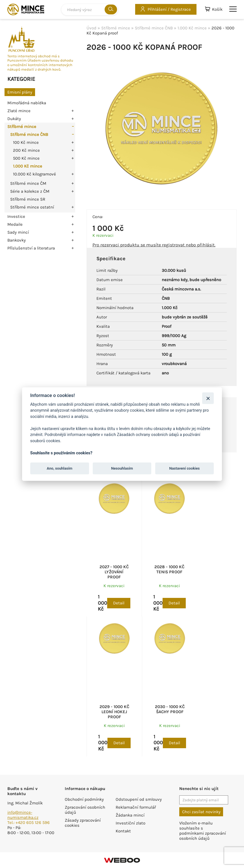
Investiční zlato (130, 823)
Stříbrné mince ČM (28, 183)
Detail (119, 603)
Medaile (15, 224)
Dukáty (14, 119)
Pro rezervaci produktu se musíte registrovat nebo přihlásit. (154, 245)
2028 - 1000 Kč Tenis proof (169, 569)
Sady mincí (18, 232)
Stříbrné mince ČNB (29, 134)
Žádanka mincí (130, 815)
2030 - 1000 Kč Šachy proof (170, 709)
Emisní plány (20, 92)
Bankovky (17, 240)
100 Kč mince (26, 142)
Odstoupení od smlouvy (139, 799)
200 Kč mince (26, 150)
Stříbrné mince (22, 127)
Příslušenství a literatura (31, 248)
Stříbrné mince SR (28, 199)
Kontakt (123, 831)
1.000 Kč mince (28, 166)
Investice (16, 216)
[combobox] (90, 10)
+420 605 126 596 (33, 823)
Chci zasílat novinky (201, 812)
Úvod (91, 28)
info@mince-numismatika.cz (23, 815)
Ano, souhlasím (60, 468)
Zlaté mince (19, 111)
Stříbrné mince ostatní (32, 207)
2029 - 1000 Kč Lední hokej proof (114, 712)
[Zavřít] (208, 398)
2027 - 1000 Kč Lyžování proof (114, 572)
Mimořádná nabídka (27, 103)
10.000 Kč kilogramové (34, 174)
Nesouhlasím (122, 468)
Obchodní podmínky (84, 799)
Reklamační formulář (136, 807)
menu (233, 9)
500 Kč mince (26, 158)
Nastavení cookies (185, 468)
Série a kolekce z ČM (30, 191)
